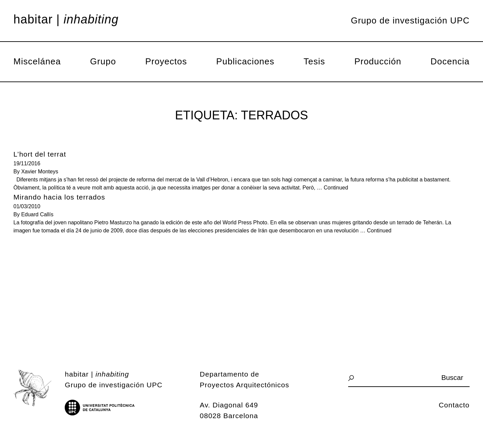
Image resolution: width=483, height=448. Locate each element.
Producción (378, 61)
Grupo (103, 61)
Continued (336, 188)
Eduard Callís (37, 214)
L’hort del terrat (40, 154)
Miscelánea (37, 61)
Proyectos (166, 61)
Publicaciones (245, 61)
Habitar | (66, 19)
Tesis (314, 61)
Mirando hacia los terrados (59, 197)
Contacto (454, 405)
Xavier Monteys (40, 172)
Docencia (450, 61)
